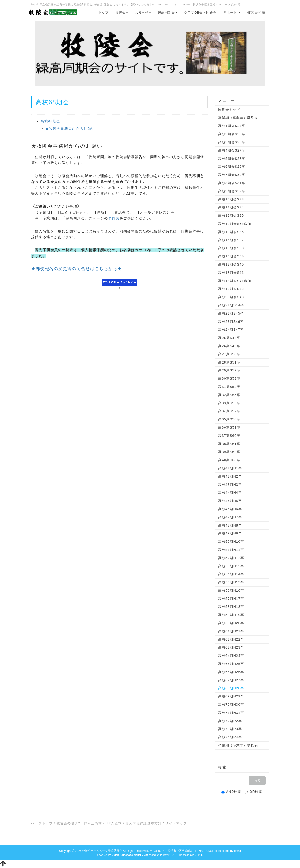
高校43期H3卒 (230, 485)
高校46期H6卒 (230, 509)
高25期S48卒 (229, 338)
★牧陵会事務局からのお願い (70, 128)
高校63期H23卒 (231, 647)
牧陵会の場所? (68, 823)
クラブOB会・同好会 (200, 13)
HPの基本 (114, 823)
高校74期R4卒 (230, 737)
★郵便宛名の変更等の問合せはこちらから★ (77, 269)
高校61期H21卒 (231, 631)
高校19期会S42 (231, 289)
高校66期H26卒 (231, 672)
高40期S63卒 (229, 460)
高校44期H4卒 (230, 493)
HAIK (200, 855)
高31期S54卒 (229, 387)
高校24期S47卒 (231, 330)
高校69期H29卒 (231, 696)
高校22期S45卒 (231, 313)
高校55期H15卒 (231, 582)
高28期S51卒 (229, 362)
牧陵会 (122, 13)
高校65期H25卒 (231, 664)
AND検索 (231, 792)
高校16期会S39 (231, 256)
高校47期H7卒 (230, 517)
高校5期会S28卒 (232, 159)
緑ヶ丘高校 (93, 823)
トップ (103, 13)
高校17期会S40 (231, 264)
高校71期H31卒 (231, 713)
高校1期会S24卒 (232, 126)
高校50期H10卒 (231, 542)
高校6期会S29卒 (232, 167)
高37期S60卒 (229, 436)
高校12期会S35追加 (235, 224)
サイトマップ (176, 823)
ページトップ (42, 823)
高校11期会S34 (231, 207)
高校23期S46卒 (231, 322)
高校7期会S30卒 (232, 175)
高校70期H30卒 (231, 705)
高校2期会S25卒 (232, 134)
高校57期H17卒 (231, 599)
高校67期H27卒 (231, 680)
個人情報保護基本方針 (143, 823)
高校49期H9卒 (230, 533)
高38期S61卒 (229, 444)
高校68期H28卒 (231, 688)
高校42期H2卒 (230, 476)
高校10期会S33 (231, 199)
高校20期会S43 (231, 297)
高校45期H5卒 (230, 501)
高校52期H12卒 (231, 558)
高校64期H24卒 (231, 656)
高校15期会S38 (231, 248)
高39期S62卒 (229, 452)
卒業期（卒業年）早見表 (238, 118)
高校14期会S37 (231, 240)
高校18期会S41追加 (235, 281)
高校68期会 (51, 121)
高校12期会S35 (231, 215)
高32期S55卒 (229, 395)
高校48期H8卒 (230, 525)
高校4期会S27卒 (232, 150)
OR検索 (254, 792)
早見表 (114, 218)
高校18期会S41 (231, 273)
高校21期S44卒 (231, 305)
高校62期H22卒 (231, 639)
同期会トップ (229, 110)
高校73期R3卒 (230, 729)
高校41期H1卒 (230, 468)
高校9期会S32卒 (232, 191)
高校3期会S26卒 (232, 142)
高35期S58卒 (229, 419)
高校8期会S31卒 (232, 183)
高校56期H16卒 (231, 590)
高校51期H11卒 (231, 550)
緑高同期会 (168, 13)
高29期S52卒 (229, 370)
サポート (232, 13)
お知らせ (143, 13)
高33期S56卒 (229, 403)
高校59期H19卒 (231, 615)
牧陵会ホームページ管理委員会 (102, 851)
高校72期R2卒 (230, 721)
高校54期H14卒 (231, 574)
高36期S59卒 (229, 427)
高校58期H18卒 (231, 607)
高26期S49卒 (229, 346)
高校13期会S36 (231, 232)
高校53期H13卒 (231, 566)
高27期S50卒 (229, 354)
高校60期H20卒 (231, 623)
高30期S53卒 (229, 378)
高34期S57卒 (229, 411)
